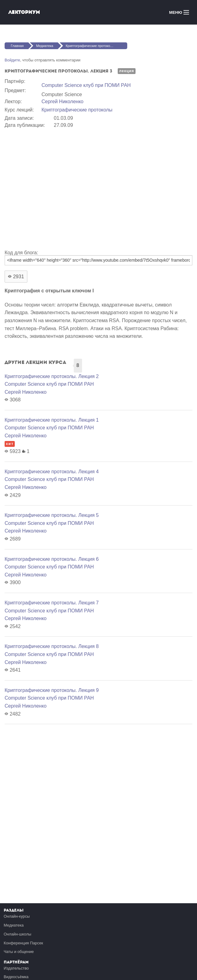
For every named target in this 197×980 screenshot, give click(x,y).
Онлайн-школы (18, 934)
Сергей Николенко (62, 102)
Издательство (16, 968)
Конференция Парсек (23, 943)
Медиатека (45, 46)
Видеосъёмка (16, 977)
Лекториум (24, 12)
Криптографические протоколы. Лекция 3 (97, 46)
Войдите (12, 60)
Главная (17, 46)
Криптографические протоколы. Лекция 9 (52, 690)
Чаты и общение (19, 952)
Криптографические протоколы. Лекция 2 (52, 376)
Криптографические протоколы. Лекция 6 (52, 559)
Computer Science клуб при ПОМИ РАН (86, 85)
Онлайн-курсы (17, 916)
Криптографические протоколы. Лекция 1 (52, 420)
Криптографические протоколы (77, 110)
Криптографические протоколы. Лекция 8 (52, 646)
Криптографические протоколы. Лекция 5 (52, 515)
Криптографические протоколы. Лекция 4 (52, 472)
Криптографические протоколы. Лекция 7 (52, 603)
